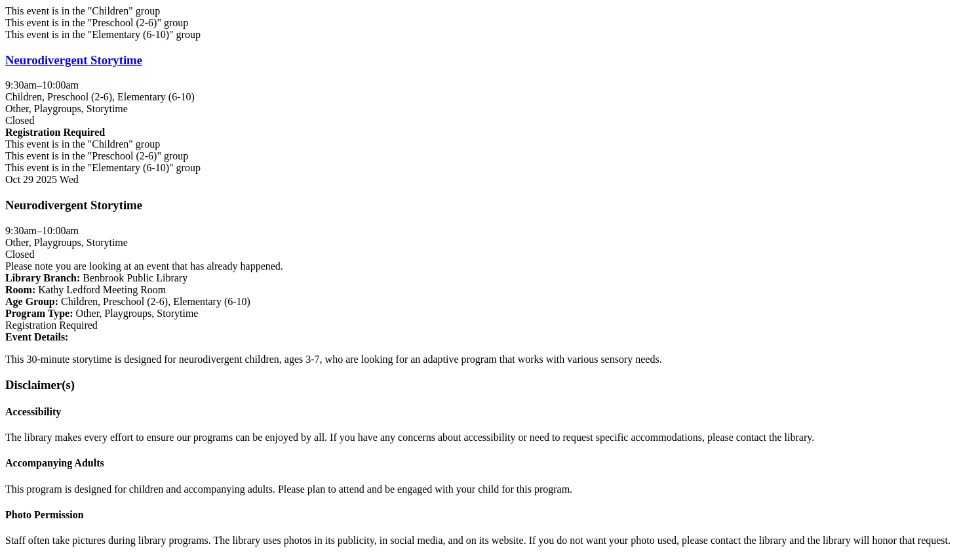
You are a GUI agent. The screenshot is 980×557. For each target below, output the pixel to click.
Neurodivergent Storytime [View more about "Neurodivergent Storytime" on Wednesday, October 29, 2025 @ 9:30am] (74, 60)
